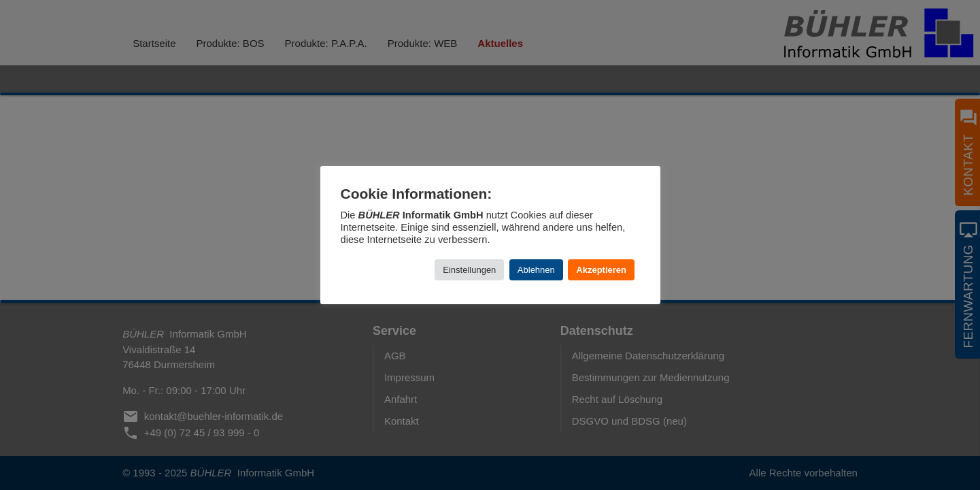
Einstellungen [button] (469, 270)
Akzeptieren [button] (601, 270)
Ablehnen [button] (536, 270)
